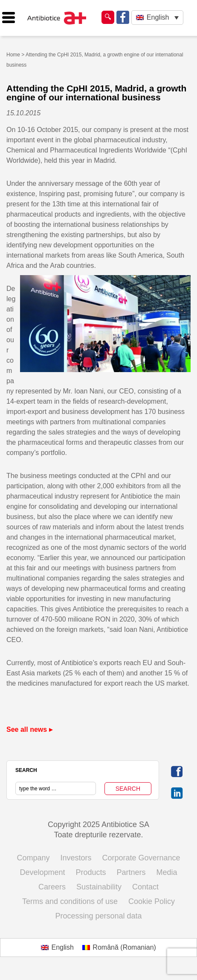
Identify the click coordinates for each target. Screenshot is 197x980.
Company (33, 858)
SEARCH (26, 770)
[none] (157, 18)
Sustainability (99, 887)
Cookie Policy (152, 901)
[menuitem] (157, 18)
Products (91, 872)
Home (13, 55)
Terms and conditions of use (70, 901)
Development (42, 872)
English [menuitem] (158, 17)
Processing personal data (98, 916)
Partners (131, 872)
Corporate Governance (141, 858)
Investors (76, 858)
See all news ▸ (29, 729)
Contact (145, 887)
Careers (52, 887)
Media (167, 872)
